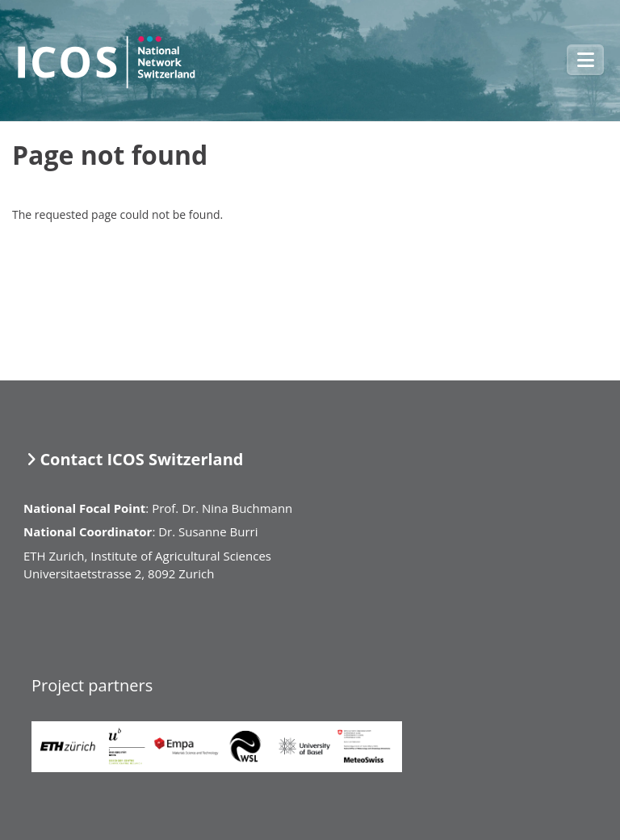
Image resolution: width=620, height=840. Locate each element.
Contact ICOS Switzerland (141, 459)
